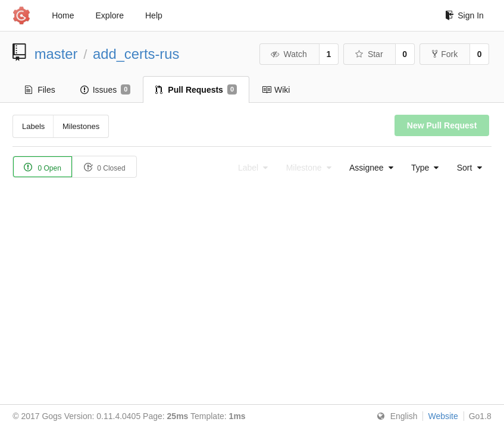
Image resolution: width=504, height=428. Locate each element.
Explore (110, 15)
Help (154, 15)
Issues (106, 90)
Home (63, 15)
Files (40, 90)
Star (368, 54)
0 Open (43, 167)
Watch (289, 54)
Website (443, 416)
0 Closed (104, 167)
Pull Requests (196, 90)
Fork (445, 54)
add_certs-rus (136, 54)
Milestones (81, 126)
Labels (33, 126)
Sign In (464, 15)
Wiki (276, 90)
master (56, 54)
